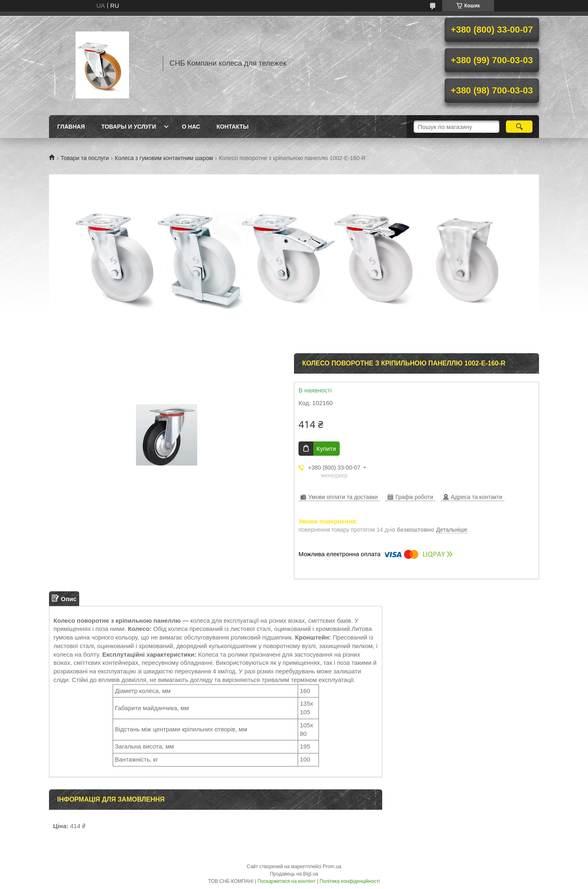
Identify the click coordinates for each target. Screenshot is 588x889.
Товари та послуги (85, 158)
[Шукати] (519, 127)
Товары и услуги (129, 127)
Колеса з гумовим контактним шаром (164, 158)
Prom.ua (332, 867)
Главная (71, 127)
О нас (191, 127)
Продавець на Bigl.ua (294, 874)
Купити (326, 449)
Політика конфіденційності (350, 881)
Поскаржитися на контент (286, 881)
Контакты (232, 127)
